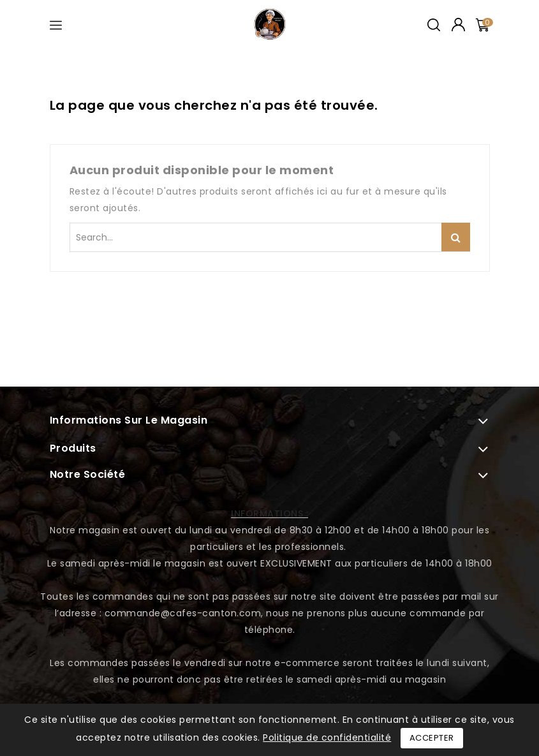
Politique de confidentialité (327, 737)
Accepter (432, 738)
